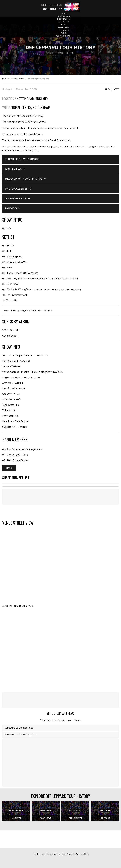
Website (16, 366)
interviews (64, 27)
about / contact (64, 36)
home (5, 79)
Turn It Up (12, 301)
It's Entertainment (17, 295)
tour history (64, 16)
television (64, 30)
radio (64, 33)
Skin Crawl (13, 284)
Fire (9, 279)
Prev (107, 89)
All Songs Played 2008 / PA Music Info (31, 311)
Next (116, 89)
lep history (64, 22)
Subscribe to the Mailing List (20, 735)
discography (64, 19)
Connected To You (17, 262)
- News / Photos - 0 (25, 179)
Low (9, 268)
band (64, 25)
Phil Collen (13, 449)
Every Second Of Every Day (22, 273)
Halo (10, 251)
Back (9, 468)
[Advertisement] (60, 497)
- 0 (15, 169)
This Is (10, 246)
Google (19, 383)
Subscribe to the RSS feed (19, 728)
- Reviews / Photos (22, 159)
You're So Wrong (17, 290)
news (64, 13)
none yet (25, 361)
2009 (27, 79)
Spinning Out (14, 257)
